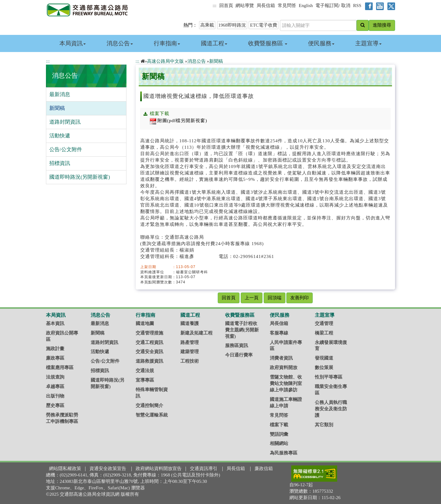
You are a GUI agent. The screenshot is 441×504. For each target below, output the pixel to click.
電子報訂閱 (327, 6)
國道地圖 (145, 323)
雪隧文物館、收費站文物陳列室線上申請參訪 (286, 383)
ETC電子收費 (263, 25)
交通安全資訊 (149, 352)
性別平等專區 (329, 377)
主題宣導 (368, 43)
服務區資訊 (237, 345)
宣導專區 (145, 380)
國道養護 (190, 323)
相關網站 (279, 443)
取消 (346, 6)
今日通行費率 (239, 355)
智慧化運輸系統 (152, 415)
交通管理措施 (149, 333)
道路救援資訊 (149, 361)
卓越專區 (55, 386)
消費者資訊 (281, 358)
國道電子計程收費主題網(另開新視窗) (242, 330)
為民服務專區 (284, 453)
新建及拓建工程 (196, 333)
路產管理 (190, 342)
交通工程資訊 (149, 342)
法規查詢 (55, 377)
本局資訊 (73, 43)
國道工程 (214, 43)
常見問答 (287, 6)
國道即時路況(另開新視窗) (80, 177)
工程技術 (190, 361)
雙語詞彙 (279, 434)
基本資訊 (55, 323)
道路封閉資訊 (65, 122)
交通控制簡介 (149, 405)
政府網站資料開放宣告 (159, 469)
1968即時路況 (232, 25)
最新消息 (60, 94)
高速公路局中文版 (165, 61)
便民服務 (321, 43)
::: (215, 6)
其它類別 (324, 425)
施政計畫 (55, 349)
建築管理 (190, 352)
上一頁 (252, 298)
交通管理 (324, 323)
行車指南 (167, 43)
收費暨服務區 (268, 43)
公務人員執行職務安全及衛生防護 (331, 409)
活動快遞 (60, 136)
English (306, 6)
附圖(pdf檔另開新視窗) (179, 121)
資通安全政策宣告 (108, 469)
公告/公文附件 (66, 149)
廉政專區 (55, 358)
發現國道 (324, 358)
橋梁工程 (324, 333)
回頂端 (275, 298)
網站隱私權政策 (65, 469)
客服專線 (279, 333)
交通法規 (145, 371)
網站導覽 (245, 6)
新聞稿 (57, 108)
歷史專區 (55, 405)
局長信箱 (266, 6)
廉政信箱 (264, 469)
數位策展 (324, 368)
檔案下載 (279, 425)
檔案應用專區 (60, 368)
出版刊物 (55, 396)
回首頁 (226, 6)
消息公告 (120, 43)
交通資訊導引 (204, 469)
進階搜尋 (382, 25)
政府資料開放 (284, 368)
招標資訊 (60, 163)
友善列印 (300, 298)
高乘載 (207, 25)
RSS (357, 6)
